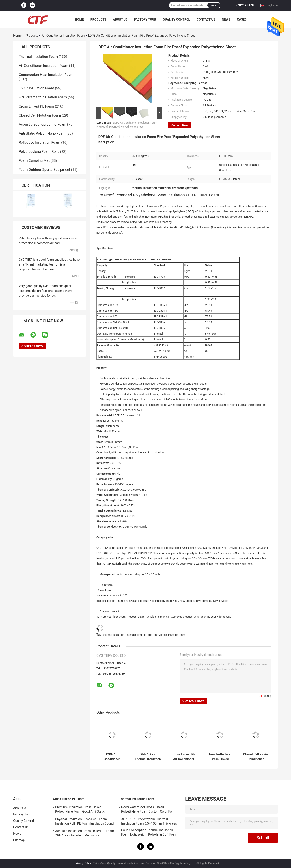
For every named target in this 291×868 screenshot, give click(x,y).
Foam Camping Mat (34, 161)
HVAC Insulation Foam (36, 88)
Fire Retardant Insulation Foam (43, 97)
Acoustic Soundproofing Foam (42, 124)
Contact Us (206, 19)
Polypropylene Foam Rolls (39, 152)
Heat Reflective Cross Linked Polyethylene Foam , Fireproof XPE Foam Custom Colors (220, 757)
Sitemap (19, 840)
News (226, 19)
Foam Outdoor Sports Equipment (44, 170)
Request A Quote (245, 5)
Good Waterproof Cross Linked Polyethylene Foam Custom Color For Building (147, 810)
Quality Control (176, 19)
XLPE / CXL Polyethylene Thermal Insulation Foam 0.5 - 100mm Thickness (149, 821)
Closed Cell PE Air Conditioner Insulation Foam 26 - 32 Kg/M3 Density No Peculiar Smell (256, 757)
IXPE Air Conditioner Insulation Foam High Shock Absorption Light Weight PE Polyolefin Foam (112, 757)
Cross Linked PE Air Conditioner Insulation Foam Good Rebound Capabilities (184, 757)
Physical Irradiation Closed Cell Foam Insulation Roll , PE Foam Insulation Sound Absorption (84, 822)
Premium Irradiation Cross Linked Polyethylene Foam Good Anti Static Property (80, 810)
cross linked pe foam (173, 635)
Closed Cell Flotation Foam (40, 115)
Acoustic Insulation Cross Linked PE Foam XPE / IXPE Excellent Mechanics (85, 833)
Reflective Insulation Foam (39, 142)
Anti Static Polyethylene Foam (42, 133)
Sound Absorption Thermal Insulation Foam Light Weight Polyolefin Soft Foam (149, 832)
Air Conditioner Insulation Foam (63, 36)
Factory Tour (145, 19)
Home (79, 19)
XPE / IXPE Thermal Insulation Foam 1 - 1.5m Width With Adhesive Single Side (148, 757)
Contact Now (180, 125)
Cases (242, 19)
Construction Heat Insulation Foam (46, 75)
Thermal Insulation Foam (38, 57)
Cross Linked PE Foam (36, 106)
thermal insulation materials (119, 635)
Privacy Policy (83, 863)
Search (214, 5)
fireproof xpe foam (148, 635)
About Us (120, 19)
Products (98, 19)
